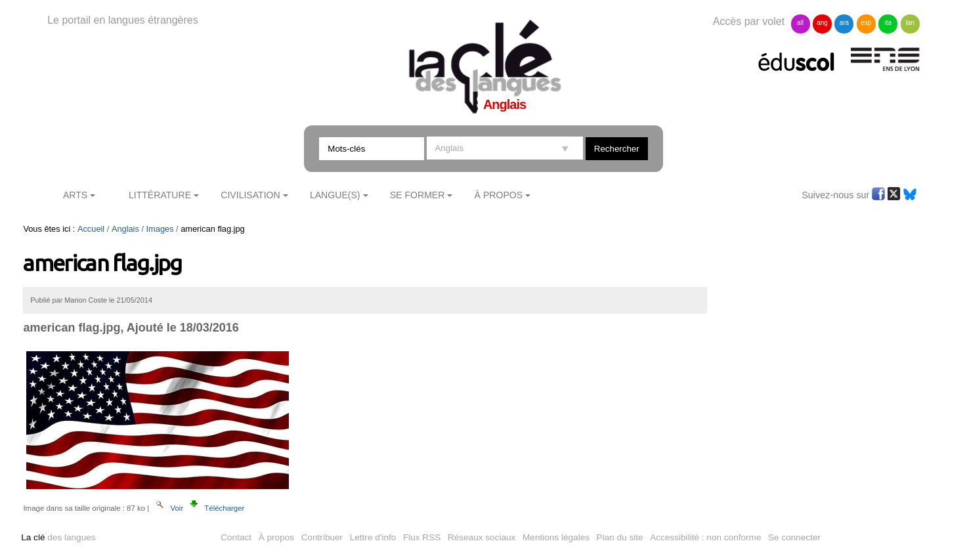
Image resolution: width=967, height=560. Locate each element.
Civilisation (250, 195)
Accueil (91, 229)
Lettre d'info (373, 537)
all (800, 23)
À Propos (499, 195)
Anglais (125, 229)
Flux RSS (422, 537)
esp (866, 23)
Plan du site (620, 537)
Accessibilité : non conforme (705, 537)
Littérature (160, 195)
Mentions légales (556, 537)
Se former (418, 195)
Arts (75, 195)
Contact (236, 537)
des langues (58, 537)
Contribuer (322, 537)
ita (889, 23)
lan (910, 23)
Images (160, 229)
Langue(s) (335, 195)
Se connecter (794, 537)
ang (822, 23)
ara (844, 23)
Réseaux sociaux (482, 537)
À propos (276, 537)
